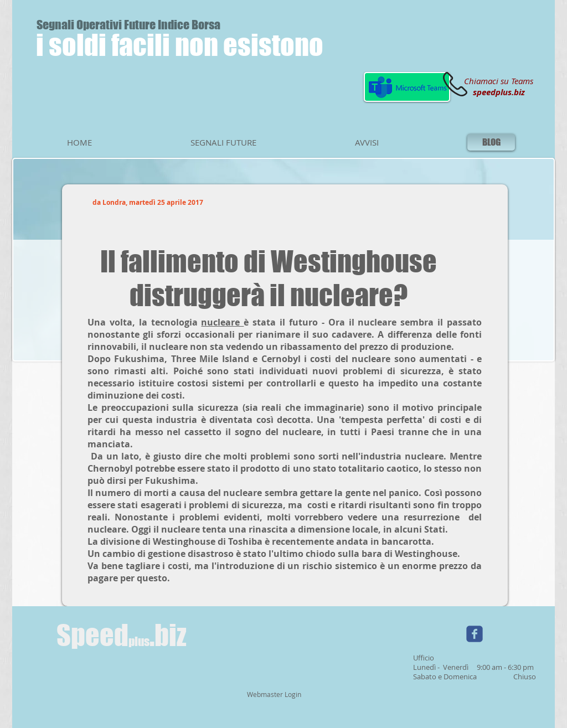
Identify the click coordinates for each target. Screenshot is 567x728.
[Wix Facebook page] (475, 634)
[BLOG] (491, 142)
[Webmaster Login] (274, 695)
